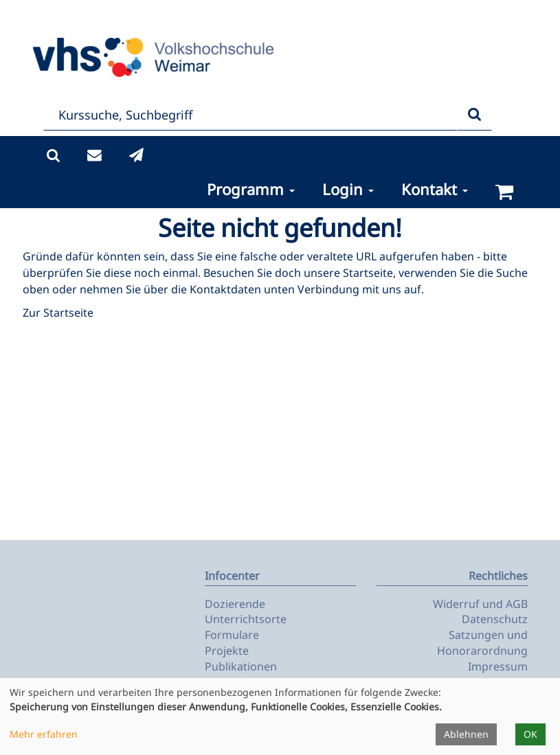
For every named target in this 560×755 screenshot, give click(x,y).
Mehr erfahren (44, 734)
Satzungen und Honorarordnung (482, 643)
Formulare (232, 635)
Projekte (227, 651)
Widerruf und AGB (480, 604)
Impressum (498, 666)
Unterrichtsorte (246, 619)
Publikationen (241, 666)
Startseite (368, 273)
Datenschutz (495, 619)
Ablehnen (466, 734)
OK (530, 734)
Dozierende (235, 604)
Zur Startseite (58, 313)
